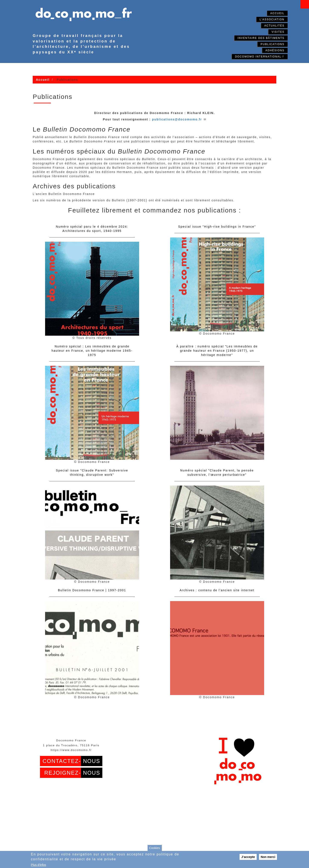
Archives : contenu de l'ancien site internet (217, 590)
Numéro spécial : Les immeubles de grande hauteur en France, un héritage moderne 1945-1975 (92, 351)
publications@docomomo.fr (179, 119)
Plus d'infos (39, 865)
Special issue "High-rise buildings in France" (217, 227)
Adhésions (275, 50)
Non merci (268, 857)
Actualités (274, 26)
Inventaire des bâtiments (261, 38)
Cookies (155, 848)
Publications (273, 44)
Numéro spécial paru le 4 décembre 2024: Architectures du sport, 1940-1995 (92, 229)
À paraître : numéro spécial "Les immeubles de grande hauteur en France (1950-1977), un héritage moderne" (217, 351)
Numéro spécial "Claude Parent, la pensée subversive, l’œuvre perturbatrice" (217, 473)
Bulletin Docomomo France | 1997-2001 (92, 590)
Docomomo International (260, 56)
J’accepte (248, 857)
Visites (278, 32)
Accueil (277, 13)
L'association (272, 19)
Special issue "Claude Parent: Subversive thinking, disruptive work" (92, 473)
